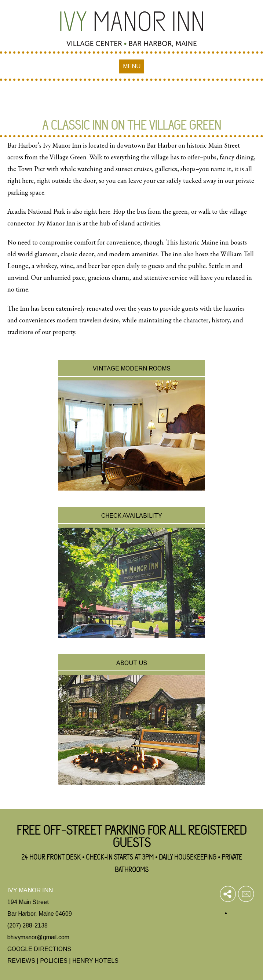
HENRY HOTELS (95, 961)
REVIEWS (21, 961)
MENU (132, 66)
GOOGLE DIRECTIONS (39, 949)
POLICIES (54, 961)
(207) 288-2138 (28, 925)
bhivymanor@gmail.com (38, 937)
